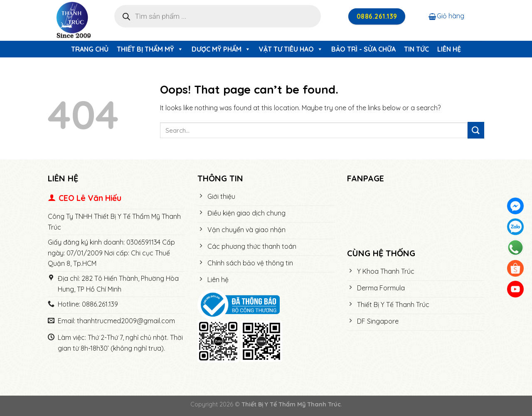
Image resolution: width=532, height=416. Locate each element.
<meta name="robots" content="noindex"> (416, 216)
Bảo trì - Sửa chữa (363, 49)
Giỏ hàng (446, 16)
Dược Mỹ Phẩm (221, 49)
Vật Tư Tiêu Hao (291, 49)
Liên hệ (449, 49)
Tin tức (416, 49)
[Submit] (476, 130)
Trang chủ (90, 49)
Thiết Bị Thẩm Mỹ (150, 49)
